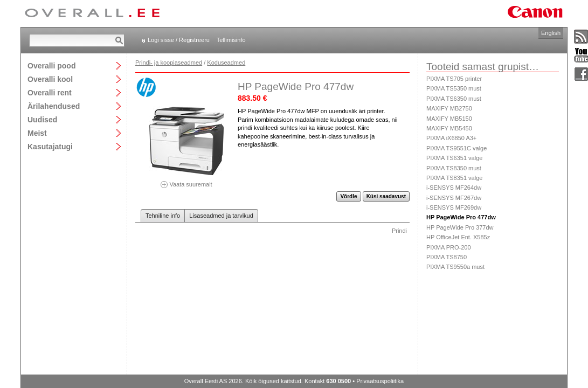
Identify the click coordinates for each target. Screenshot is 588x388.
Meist (37, 133)
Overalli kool (50, 79)
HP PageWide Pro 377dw (460, 227)
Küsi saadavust (386, 196)
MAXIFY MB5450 (449, 128)
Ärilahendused (54, 106)
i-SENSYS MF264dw (454, 188)
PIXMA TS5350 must (454, 88)
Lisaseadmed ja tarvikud (221, 216)
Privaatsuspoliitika (380, 381)
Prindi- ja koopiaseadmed (169, 63)
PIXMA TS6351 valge (454, 158)
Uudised (42, 119)
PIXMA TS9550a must (455, 267)
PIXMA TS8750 (447, 257)
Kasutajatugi (50, 146)
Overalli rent (50, 92)
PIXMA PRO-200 (449, 247)
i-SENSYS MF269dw (454, 207)
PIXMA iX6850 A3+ (451, 138)
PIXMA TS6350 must (454, 99)
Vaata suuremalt (186, 181)
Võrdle (348, 196)
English (551, 33)
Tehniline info (163, 216)
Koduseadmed (226, 63)
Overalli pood (51, 65)
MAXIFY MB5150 (449, 119)
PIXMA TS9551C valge (456, 148)
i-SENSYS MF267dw (454, 198)
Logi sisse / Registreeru (179, 40)
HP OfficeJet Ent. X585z (458, 237)
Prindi (399, 231)
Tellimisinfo (231, 40)
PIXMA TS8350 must (454, 168)
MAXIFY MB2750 (449, 108)
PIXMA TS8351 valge (454, 178)
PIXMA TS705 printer (454, 79)
